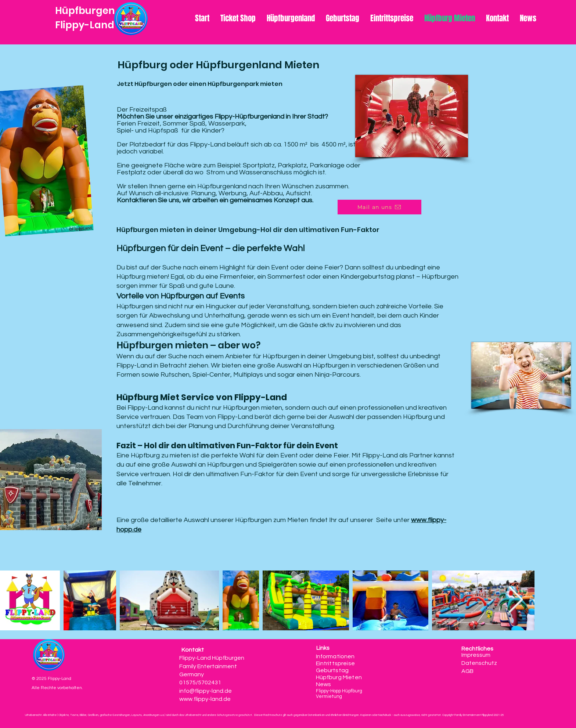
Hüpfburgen (85, 11)
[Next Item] (516, 601)
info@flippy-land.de (206, 691)
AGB (468, 671)
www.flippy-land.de (205, 699)
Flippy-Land (85, 25)
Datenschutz (479, 663)
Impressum (476, 655)
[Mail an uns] (379, 207)
